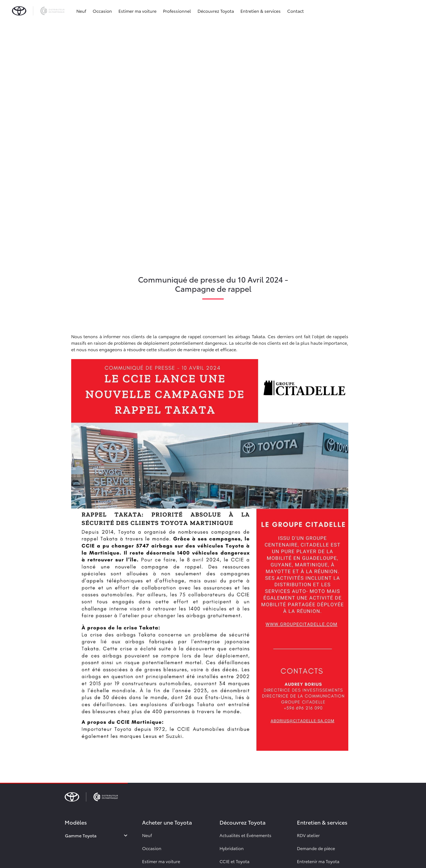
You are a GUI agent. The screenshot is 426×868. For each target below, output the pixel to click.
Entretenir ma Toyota (318, 861)
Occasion (102, 11)
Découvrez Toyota (216, 11)
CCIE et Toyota (234, 861)
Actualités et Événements (245, 835)
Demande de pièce (316, 848)
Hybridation (232, 848)
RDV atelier (308, 835)
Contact (295, 11)
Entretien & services (261, 11)
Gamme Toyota (81, 835)
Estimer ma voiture (137, 11)
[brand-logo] (38, 11)
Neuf (81, 11)
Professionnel (177, 11)
